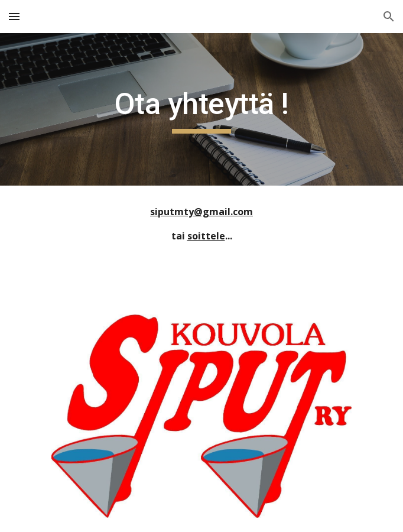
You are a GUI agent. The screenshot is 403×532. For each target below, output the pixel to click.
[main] (201, 109)
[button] (14, 16)
